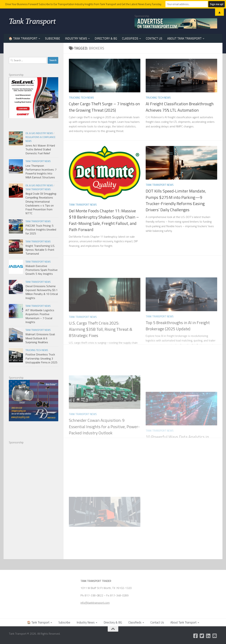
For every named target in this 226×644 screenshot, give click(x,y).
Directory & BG (106, 38)
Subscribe (53, 38)
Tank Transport (32, 21)
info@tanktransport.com (95, 603)
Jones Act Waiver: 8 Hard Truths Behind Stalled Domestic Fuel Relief (40, 149)
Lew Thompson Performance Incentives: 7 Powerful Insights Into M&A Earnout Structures (41, 172)
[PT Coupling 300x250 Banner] (34, 420)
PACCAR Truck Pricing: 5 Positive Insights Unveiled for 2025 (41, 230)
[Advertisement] (35, 498)
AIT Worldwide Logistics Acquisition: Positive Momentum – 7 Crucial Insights (40, 316)
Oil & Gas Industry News (39, 133)
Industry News (76, 38)
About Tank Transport (184, 38)
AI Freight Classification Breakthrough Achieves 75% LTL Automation (180, 107)
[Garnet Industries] (34, 117)
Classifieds (130, 38)
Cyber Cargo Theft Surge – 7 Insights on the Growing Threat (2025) (104, 107)
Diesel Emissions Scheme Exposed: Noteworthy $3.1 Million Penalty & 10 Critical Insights (42, 292)
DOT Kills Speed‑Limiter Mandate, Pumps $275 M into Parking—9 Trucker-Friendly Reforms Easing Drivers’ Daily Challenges (176, 200)
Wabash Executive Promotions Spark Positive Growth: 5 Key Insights (41, 270)
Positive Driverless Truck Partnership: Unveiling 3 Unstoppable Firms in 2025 (41, 358)
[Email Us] (215, 636)
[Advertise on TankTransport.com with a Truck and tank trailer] (176, 23)
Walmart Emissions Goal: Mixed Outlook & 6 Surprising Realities (40, 338)
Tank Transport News (83, 205)
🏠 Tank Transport (23, 38)
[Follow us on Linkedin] (208, 636)
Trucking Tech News (81, 98)
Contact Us (154, 38)
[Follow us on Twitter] (202, 636)
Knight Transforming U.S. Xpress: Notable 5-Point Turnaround (40, 250)
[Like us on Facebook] (196, 636)
